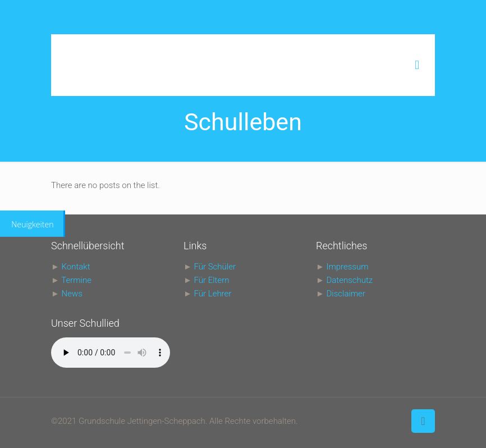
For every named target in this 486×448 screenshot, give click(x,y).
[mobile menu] (417, 65)
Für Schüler (215, 267)
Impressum (347, 267)
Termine (76, 280)
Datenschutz (349, 280)
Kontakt (76, 267)
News (72, 294)
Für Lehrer (213, 294)
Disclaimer (345, 294)
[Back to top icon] (423, 421)
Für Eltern (212, 280)
